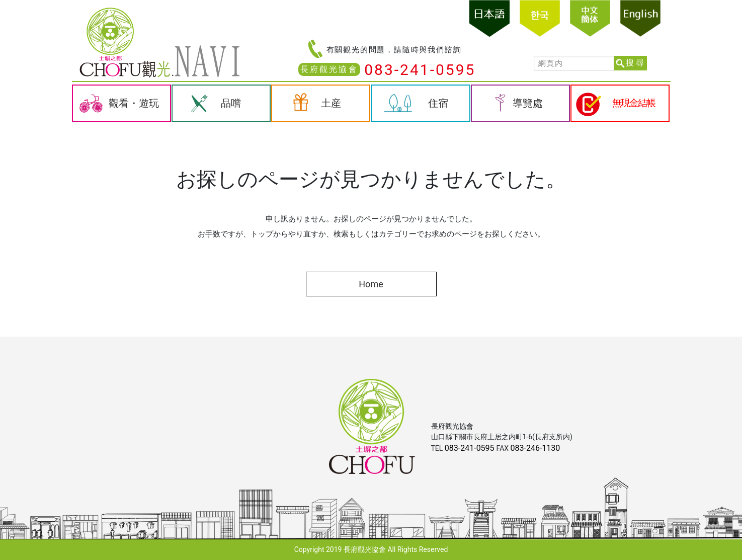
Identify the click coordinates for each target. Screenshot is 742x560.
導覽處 (528, 103)
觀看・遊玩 (134, 103)
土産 (331, 103)
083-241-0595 (420, 70)
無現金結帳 (634, 103)
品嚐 (231, 103)
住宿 (438, 103)
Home (371, 284)
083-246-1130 (535, 448)
